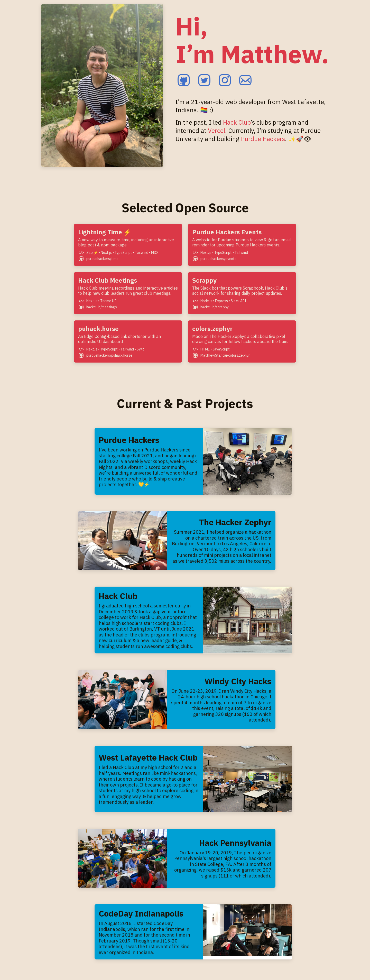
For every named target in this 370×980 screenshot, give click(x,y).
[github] (184, 81)
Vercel (216, 131)
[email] (245, 81)
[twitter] (204, 81)
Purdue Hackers (263, 139)
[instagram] (225, 81)
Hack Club (237, 122)
